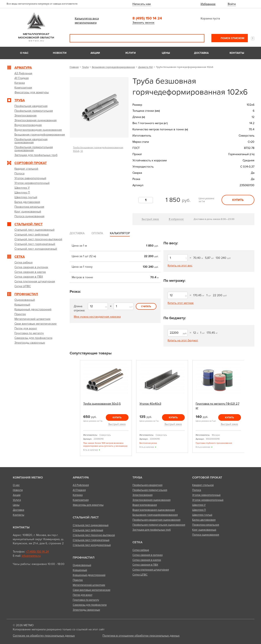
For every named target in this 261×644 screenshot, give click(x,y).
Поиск (198, 38)
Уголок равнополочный (206, 495)
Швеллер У (199, 505)
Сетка (137, 542)
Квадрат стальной (203, 485)
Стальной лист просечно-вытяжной (94, 535)
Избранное (208, 4)
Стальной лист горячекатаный (91, 540)
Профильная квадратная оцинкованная (156, 520)
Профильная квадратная (147, 485)
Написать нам (142, 4)
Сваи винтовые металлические (92, 590)
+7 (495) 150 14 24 (37, 552)
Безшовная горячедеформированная (113, 67)
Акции (95, 53)
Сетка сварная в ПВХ (145, 565)
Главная (74, 67)
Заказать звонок (143, 23)
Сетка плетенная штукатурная (151, 570)
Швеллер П (199, 510)
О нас (24, 53)
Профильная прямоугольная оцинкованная (159, 525)
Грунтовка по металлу (86, 600)
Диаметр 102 (145, 67)
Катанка (78, 495)
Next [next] (249, 410)
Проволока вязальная (206, 525)
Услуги (130, 53)
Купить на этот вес (180, 266)
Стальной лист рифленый (88, 530)
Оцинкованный (82, 565)
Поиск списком (232, 38)
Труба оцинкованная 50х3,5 (102, 404)
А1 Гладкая (79, 490)
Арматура (81, 477)
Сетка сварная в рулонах (148, 555)
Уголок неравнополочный (208, 500)
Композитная (81, 500)
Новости (60, 53)
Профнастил (84, 558)
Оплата (97, 233)
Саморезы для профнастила (90, 605)
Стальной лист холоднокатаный (92, 545)
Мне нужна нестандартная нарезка (97, 317)
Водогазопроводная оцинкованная (154, 510)
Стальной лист (86, 517)
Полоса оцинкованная (206, 535)
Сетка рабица (141, 550)
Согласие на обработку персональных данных (44, 636)
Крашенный (80, 570)
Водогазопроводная (145, 505)
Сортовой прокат (207, 477)
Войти (232, 4)
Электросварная (142, 495)
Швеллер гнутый (202, 515)
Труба (85, 67)
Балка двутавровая (204, 520)
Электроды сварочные (86, 610)
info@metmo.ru (31, 556)
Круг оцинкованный (204, 530)
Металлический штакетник (89, 585)
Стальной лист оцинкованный (91, 525)
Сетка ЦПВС (140, 575)
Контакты (237, 53)
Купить (238, 200)
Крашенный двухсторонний (89, 575)
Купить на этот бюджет (183, 340)
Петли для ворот (83, 595)
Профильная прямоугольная (150, 490)
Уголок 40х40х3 (150, 404)
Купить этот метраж (181, 303)
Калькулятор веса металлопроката (87, 21)
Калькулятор (120, 233)
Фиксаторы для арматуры (88, 505)
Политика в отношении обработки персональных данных (141, 636)
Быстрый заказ (150, 219)
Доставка (201, 53)
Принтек (78, 580)
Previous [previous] (75, 410)
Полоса (197, 490)
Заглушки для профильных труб (152, 530)
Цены (166, 53)
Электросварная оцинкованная (151, 500)
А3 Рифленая (81, 485)
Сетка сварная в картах (147, 560)
